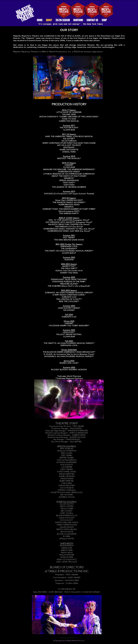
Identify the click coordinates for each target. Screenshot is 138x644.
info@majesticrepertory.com (69, 638)
